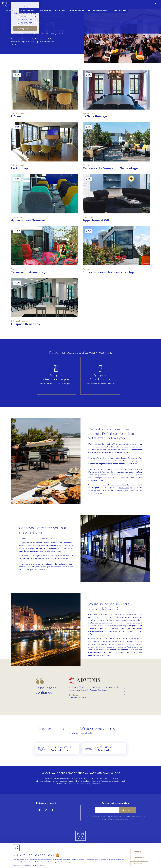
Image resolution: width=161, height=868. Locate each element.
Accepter (139, 852)
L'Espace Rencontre (28, 324)
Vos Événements (31, 16)
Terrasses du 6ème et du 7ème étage (112, 168)
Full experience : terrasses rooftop (110, 272)
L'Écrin (18, 116)
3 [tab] (124, 692)
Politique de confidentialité (120, 820)
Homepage (16, 16)
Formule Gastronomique (56, 378)
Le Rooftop (21, 168)
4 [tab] (124, 694)
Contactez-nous (136, 5)
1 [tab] (124, 686)
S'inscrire (127, 810)
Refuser (139, 858)
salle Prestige (125, 488)
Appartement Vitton (100, 220)
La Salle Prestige (97, 116)
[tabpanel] (56, 376)
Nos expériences (93, 5)
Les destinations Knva (115, 5)
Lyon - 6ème (23, 5)
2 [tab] (124, 689)
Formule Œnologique (100, 378)
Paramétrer (139, 864)
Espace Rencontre (129, 458)
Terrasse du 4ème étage (31, 272)
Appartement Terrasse (30, 220)
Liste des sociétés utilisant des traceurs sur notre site (29, 865)
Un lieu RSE (77, 5)
